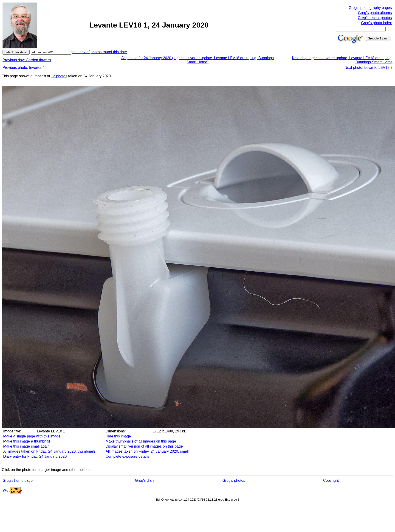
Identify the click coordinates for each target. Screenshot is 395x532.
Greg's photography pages (370, 8)
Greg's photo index (376, 23)
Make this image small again (26, 446)
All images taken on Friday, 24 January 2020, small (147, 451)
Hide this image (118, 436)
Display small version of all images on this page (144, 446)
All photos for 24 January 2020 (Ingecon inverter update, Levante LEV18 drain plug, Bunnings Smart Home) (197, 60)
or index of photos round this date (100, 52)
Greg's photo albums (375, 13)
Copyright (331, 480)
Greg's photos (234, 480)
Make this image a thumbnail (27, 441)
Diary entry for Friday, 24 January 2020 (35, 456)
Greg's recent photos (375, 18)
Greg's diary (145, 480)
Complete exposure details (127, 456)
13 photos (59, 76)
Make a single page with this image (32, 436)
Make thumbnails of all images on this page (141, 441)
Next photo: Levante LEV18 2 (368, 68)
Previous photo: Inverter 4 (24, 68)
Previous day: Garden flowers (27, 60)
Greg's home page (18, 480)
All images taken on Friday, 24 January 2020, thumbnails (49, 451)
